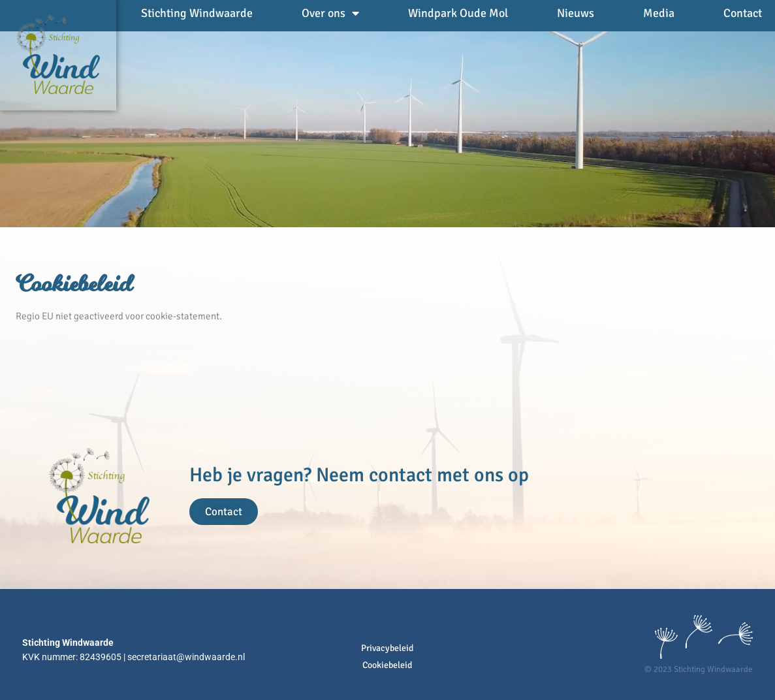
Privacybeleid (387, 648)
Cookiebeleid (387, 665)
